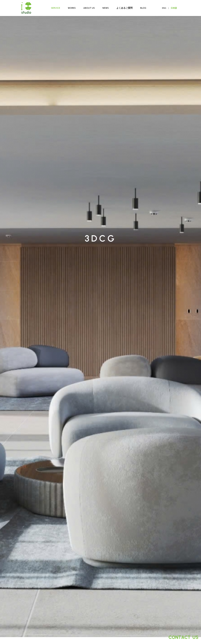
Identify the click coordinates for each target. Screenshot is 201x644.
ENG (164, 8)
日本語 (174, 8)
